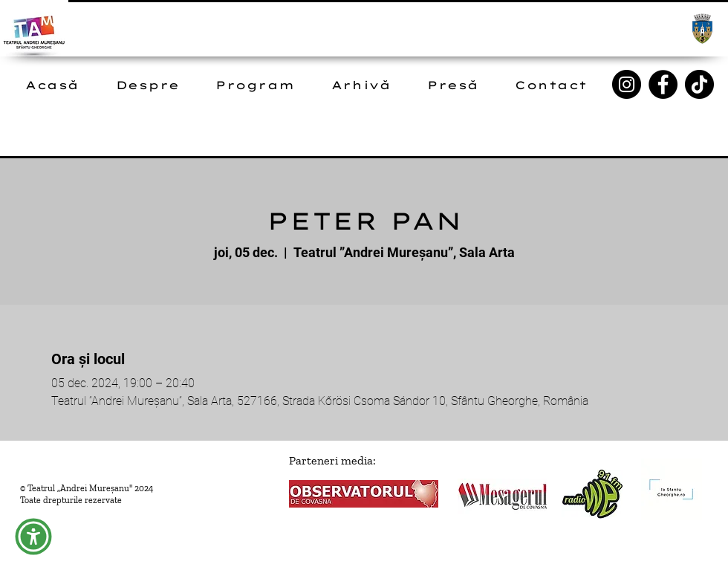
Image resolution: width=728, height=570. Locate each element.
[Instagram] (627, 84)
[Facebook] (663, 84)
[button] (33, 537)
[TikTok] (699, 84)
